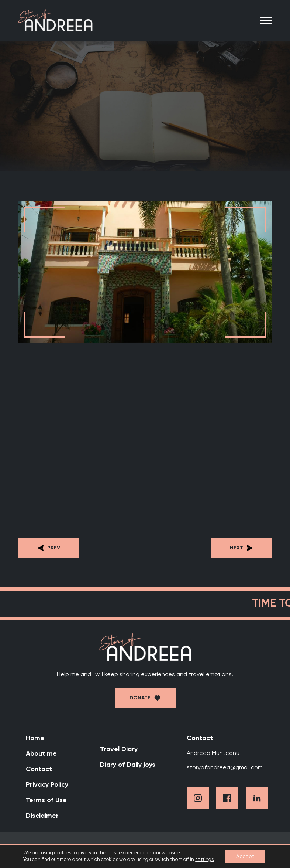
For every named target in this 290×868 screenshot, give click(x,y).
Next (241, 548)
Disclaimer (42, 816)
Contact (39, 769)
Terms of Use (46, 800)
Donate (140, 698)
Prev (49, 548)
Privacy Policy (47, 785)
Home (35, 738)
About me (41, 754)
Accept (245, 857)
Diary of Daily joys (128, 765)
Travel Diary (119, 749)
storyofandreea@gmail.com (225, 768)
